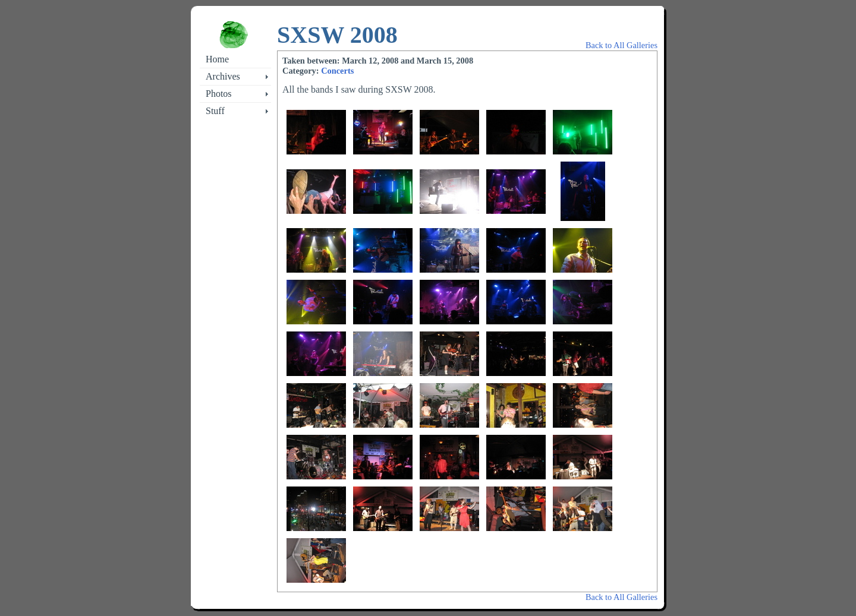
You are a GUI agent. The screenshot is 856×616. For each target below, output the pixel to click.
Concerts (337, 71)
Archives (223, 76)
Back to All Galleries (621, 45)
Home (217, 59)
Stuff (215, 111)
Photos (219, 94)
